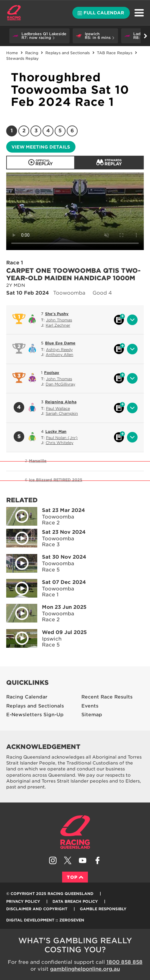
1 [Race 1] (12, 131)
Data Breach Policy (75, 901)
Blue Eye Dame (60, 343)
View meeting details (41, 147)
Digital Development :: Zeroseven (45, 920)
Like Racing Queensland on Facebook (98, 860)
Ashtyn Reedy (59, 350)
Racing (32, 53)
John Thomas (59, 320)
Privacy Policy (23, 901)
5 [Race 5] (60, 131)
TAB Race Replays (115, 53)
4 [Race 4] (48, 131)
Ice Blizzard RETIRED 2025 (56, 480)
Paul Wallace (58, 408)
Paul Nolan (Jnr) (62, 438)
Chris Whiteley (59, 443)
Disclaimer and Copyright (37, 909)
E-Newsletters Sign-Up (35, 715)
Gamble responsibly (103, 909)
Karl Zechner (58, 325)
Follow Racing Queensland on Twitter (68, 860)
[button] (39, 36)
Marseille (38, 461)
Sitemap (92, 715)
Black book (119, 320)
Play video (17, 515)
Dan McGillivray (60, 384)
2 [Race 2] (24, 131)
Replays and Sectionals (68, 53)
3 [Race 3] (36, 131)
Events (90, 706)
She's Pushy (57, 314)
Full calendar (101, 13)
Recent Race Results (107, 697)
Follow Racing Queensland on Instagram (53, 860)
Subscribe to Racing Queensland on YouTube (83, 860)
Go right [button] (145, 36)
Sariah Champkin (62, 413)
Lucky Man (56, 431)
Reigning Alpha (61, 402)
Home (14, 13)
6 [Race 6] (72, 131)
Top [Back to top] (75, 877)
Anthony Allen (59, 355)
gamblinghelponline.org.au (85, 969)
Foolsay (52, 373)
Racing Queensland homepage (75, 832)
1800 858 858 (125, 962)
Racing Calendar (27, 697)
